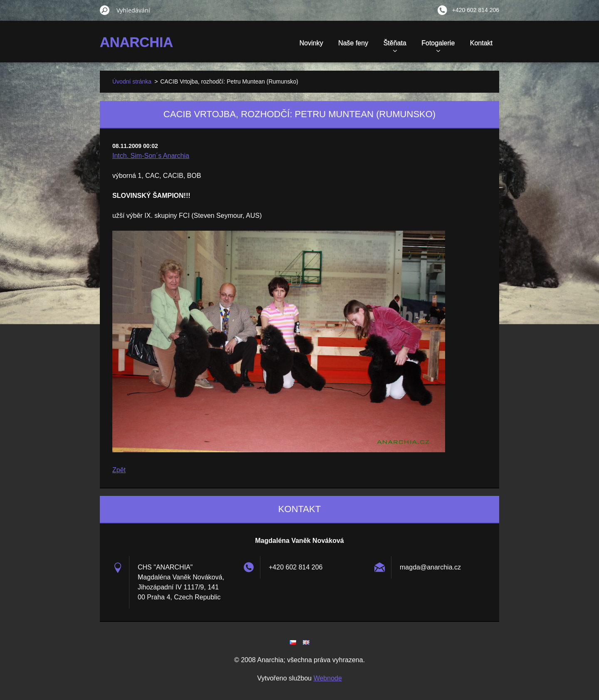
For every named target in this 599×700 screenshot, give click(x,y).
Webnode (328, 678)
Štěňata (395, 46)
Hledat (105, 10)
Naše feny (353, 43)
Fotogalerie (438, 46)
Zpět (119, 470)
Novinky (311, 43)
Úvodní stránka (132, 81)
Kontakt (481, 43)
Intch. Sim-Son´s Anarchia (151, 156)
